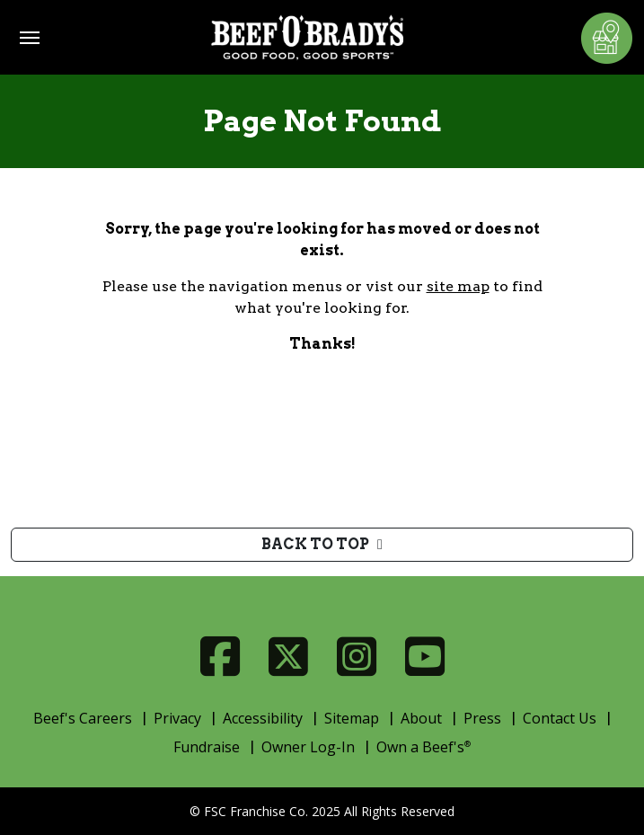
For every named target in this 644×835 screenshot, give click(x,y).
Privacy (177, 718)
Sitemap (352, 718)
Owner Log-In (308, 747)
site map (458, 286)
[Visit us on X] (288, 657)
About (421, 718)
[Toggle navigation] (30, 38)
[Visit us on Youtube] (425, 657)
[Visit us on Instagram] (357, 657)
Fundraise (207, 747)
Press (482, 718)
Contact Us (560, 718)
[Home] (307, 37)
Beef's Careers (83, 718)
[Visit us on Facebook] (220, 657)
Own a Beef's (423, 747)
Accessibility (263, 718)
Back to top (322, 544)
